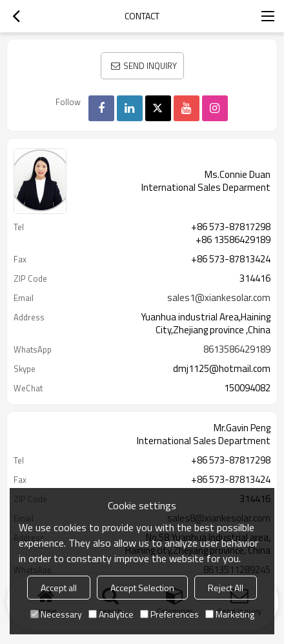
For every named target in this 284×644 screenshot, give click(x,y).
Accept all (59, 588)
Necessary (56, 614)
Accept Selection (142, 588)
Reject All (226, 588)
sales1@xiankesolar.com (219, 298)
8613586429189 (237, 349)
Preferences (169, 614)
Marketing (230, 614)
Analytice (111, 614)
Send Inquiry (150, 66)
